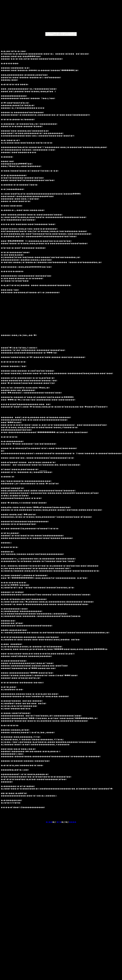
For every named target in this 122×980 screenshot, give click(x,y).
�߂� (59, 822)
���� (73, 822)
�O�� (49, 822)
